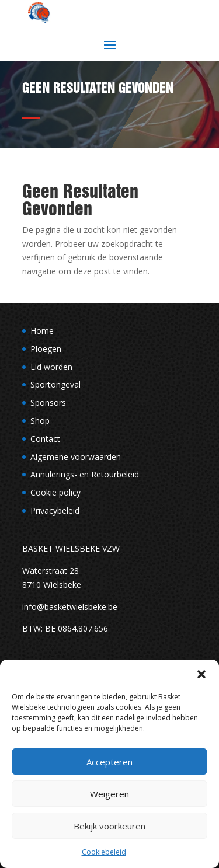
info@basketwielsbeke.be (70, 607)
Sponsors (48, 402)
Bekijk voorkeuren (109, 826)
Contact (45, 439)
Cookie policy (55, 492)
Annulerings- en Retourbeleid (85, 474)
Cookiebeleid (104, 852)
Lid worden (51, 367)
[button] (201, 674)
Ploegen (46, 349)
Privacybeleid (55, 510)
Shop (40, 421)
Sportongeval (55, 384)
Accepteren (109, 762)
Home (42, 331)
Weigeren (109, 794)
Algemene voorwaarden (76, 457)
